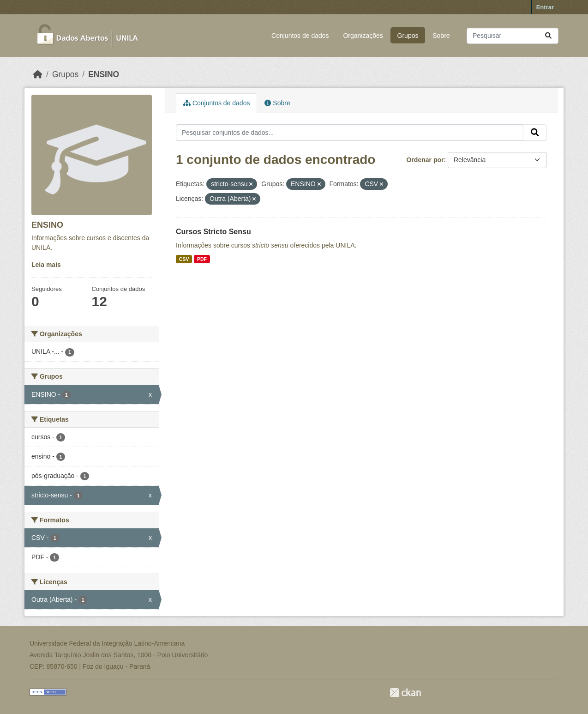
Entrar (545, 7)
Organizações (363, 36)
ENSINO (104, 74)
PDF (202, 259)
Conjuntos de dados (300, 36)
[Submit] (548, 36)
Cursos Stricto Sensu (213, 232)
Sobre (441, 36)
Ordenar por (425, 160)
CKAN (405, 693)
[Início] (38, 74)
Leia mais (46, 265)
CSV (184, 259)
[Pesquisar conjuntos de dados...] (513, 36)
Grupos (408, 36)
